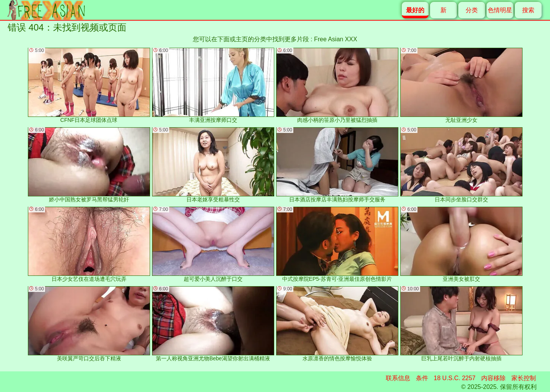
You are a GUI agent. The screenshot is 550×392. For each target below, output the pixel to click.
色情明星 (500, 10)
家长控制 (524, 378)
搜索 (528, 10)
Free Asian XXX (336, 39)
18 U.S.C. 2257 (455, 378)
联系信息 (398, 378)
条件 (422, 378)
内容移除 (493, 378)
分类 (472, 10)
